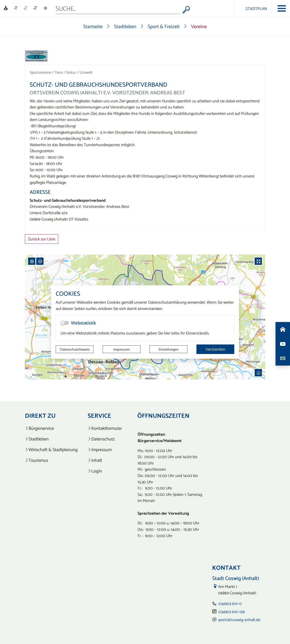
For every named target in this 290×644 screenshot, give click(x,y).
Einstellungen (168, 349)
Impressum (122, 349)
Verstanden (215, 349)
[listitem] (51, 428)
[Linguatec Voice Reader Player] (6, 9)
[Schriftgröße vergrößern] (35, 8)
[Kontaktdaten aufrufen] (283, 358)
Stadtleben (125, 26)
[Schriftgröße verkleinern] (16, 8)
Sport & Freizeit (164, 26)
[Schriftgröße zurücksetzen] (26, 8)
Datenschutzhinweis (75, 349)
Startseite (93, 26)
